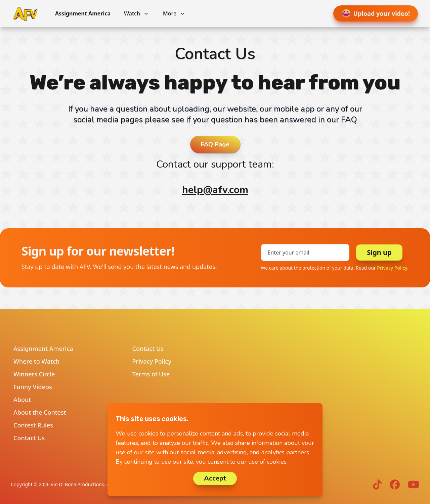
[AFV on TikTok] (377, 485)
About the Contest (40, 412)
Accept (215, 478)
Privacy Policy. (393, 268)
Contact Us (29, 438)
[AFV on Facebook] (395, 485)
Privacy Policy (152, 361)
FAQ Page (215, 144)
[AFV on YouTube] (414, 485)
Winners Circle (34, 374)
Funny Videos (33, 387)
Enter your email (289, 253)
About (22, 400)
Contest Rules (33, 425)
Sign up (379, 252)
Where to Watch (36, 361)
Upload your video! (376, 13)
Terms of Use (151, 374)
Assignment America (83, 13)
